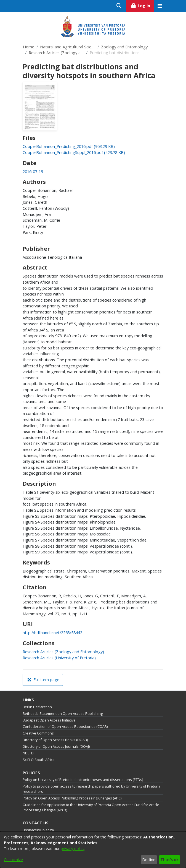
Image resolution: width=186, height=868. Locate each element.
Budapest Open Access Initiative (49, 720)
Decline (149, 860)
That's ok (169, 860)
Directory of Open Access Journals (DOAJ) (56, 747)
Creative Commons (38, 733)
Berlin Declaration (37, 707)
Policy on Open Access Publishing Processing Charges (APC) (72, 798)
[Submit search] (119, 6)
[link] (69, 146)
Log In (142, 5)
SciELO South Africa (38, 760)
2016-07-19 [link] (33, 172)
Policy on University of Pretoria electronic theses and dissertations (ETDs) (83, 780)
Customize (13, 860)
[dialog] (93, 850)
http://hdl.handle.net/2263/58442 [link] (52, 633)
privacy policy (73, 849)
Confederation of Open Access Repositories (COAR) (65, 727)
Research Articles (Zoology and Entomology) (56, 53)
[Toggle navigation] (160, 6)
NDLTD (28, 753)
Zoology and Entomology (124, 47)
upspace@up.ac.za (38, 830)
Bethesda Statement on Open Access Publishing (63, 714)
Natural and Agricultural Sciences (68, 47)
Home (29, 47)
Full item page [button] (43, 680)
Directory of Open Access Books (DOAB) (55, 740)
